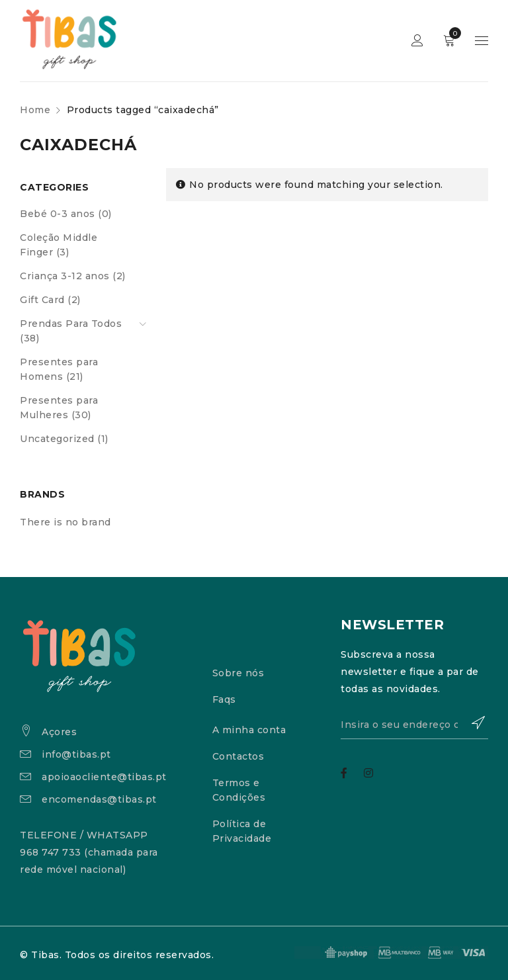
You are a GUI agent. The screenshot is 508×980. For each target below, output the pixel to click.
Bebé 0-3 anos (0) (66, 214)
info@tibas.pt (76, 754)
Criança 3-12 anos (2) (73, 276)
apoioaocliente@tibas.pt (104, 777)
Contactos (238, 756)
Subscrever (472, 723)
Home (35, 110)
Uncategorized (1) (64, 439)
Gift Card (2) (50, 300)
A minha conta (249, 730)
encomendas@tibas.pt (99, 799)
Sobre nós (238, 673)
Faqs (224, 699)
